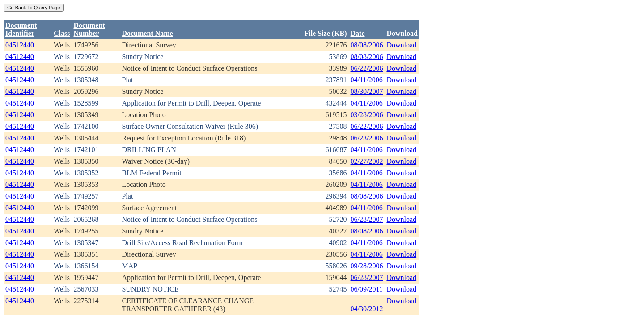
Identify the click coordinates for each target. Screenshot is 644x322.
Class (62, 33)
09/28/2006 (367, 266)
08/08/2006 (367, 45)
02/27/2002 (367, 161)
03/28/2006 (367, 115)
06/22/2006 (367, 68)
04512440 (20, 45)
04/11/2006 (367, 80)
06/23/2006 (367, 138)
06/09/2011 (367, 289)
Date (358, 33)
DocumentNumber (89, 29)
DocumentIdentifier (21, 29)
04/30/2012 (367, 309)
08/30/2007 (367, 91)
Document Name (147, 33)
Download (401, 45)
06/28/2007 (367, 219)
